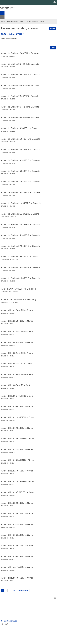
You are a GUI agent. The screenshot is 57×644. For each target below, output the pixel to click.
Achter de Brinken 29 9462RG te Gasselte (21, 273)
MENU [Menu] (2, 13)
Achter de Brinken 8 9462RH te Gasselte (20, 107)
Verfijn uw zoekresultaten (11, 36)
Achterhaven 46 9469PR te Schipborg (19, 295)
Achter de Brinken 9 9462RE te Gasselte (20, 118)
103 (15, 607)
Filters (53, 24)
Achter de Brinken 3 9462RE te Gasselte (20, 63)
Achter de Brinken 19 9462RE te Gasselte (21, 196)
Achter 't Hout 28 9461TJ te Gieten (17, 561)
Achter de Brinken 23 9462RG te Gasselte (21, 229)
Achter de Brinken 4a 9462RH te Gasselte (21, 74)
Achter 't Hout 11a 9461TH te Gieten (18, 428)
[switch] (55, 2)
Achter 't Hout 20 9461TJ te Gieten (17, 517)
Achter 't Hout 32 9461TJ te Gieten (17, 583)
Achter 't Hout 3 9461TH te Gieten (17, 339)
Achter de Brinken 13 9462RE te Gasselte (21, 162)
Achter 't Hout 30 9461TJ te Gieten (17, 572)
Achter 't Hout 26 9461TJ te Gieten (17, 550)
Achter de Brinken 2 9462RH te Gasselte (20, 52)
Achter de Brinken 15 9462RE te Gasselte (21, 174)
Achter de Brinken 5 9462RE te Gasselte (20, 85)
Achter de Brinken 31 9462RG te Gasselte (21, 284)
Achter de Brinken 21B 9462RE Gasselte (20, 218)
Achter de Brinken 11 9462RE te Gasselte (21, 140)
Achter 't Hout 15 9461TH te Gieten (17, 472)
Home (3, 17)
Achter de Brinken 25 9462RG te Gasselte (21, 240)
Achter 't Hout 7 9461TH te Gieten (17, 384)
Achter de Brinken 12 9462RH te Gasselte (21, 151)
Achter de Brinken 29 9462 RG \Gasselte (20, 262)
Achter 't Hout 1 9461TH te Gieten (17, 317)
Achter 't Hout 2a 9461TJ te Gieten (17, 328)
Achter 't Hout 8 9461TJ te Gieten (17, 395)
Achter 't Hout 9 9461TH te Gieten (17, 406)
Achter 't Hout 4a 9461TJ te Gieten (17, 351)
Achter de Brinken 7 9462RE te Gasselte (20, 96)
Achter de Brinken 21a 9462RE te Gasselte (21, 207)
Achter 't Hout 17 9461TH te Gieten (17, 494)
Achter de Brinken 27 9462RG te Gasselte (21, 251)
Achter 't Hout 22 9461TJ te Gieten (17, 528)
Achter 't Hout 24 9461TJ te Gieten (17, 539)
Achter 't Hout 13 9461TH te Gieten (17, 450)
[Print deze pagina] (55, 615)
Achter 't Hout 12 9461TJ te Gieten (17, 439)
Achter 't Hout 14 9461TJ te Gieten (17, 461)
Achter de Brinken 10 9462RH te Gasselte (21, 129)
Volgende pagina (25, 607)
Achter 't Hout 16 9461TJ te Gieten (17, 483)
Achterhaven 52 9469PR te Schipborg (19, 306)
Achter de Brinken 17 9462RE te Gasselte (21, 185)
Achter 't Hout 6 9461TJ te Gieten (17, 373)
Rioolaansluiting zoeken (16, 17)
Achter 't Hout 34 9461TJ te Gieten (17, 594)
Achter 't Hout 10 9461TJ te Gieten (17, 417)
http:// (5, 641)
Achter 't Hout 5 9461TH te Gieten (17, 362)
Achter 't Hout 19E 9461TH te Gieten (18, 505)
